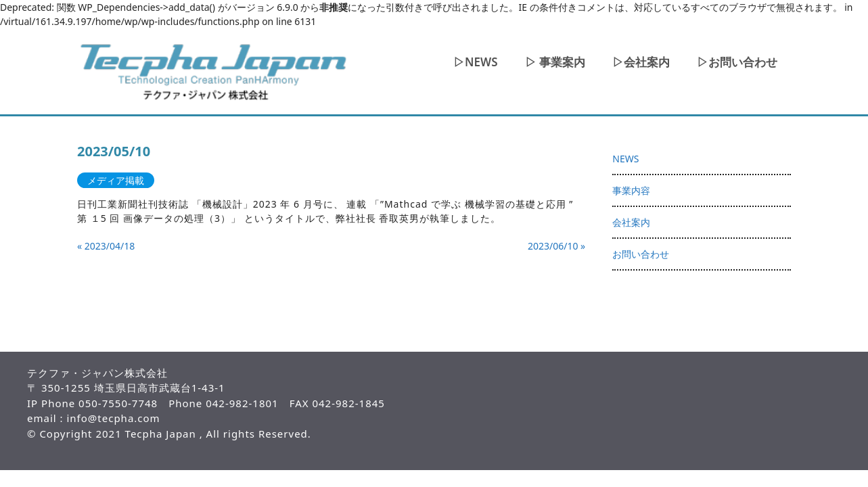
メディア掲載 (116, 180)
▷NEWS (476, 62)
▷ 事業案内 (555, 62)
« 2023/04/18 (106, 246)
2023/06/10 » (556, 246)
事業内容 (631, 190)
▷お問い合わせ (737, 62)
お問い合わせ (641, 254)
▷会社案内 (641, 62)
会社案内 (631, 222)
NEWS (625, 159)
